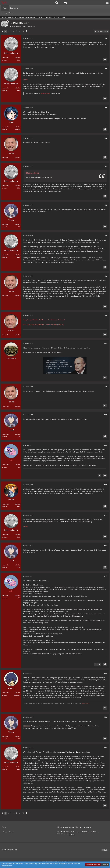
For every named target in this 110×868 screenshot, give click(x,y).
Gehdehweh (61, 832)
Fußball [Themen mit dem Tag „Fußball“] (11, 832)
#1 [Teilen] (106, 38)
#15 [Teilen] (106, 515)
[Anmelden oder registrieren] (65, 3)
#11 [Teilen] (106, 387)
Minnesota (85, 703)
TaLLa (83, 832)
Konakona (60, 834)
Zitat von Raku (32, 173)
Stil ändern (105, 850)
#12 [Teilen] (105, 415)
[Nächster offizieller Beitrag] (99, 476)
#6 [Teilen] (106, 205)
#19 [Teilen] (105, 717)
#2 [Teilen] (106, 69)
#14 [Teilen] (105, 485)
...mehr (72, 834)
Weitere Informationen (93, 865)
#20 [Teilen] (105, 748)
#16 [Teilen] (105, 546)
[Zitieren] (105, 60)
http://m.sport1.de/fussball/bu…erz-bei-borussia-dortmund (44, 320)
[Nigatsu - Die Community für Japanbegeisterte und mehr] (4, 3)
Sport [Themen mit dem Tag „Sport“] (5, 832)
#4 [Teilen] (106, 138)
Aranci (27, 726)
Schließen (105, 865)
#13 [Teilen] (105, 445)
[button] (107, 3)
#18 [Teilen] (105, 673)
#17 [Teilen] (106, 576)
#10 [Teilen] (105, 344)
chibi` (73, 832)
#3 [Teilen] (106, 108)
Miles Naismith (17, 26)
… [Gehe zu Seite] (19, 31)
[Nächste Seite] (27, 31)
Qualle (25, 80)
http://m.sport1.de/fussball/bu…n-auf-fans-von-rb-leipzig (43, 324)
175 (23, 31)
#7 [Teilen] (106, 236)
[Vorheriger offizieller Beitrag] (96, 664)
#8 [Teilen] (106, 276)
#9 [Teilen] (106, 315)
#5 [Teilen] (106, 166)
